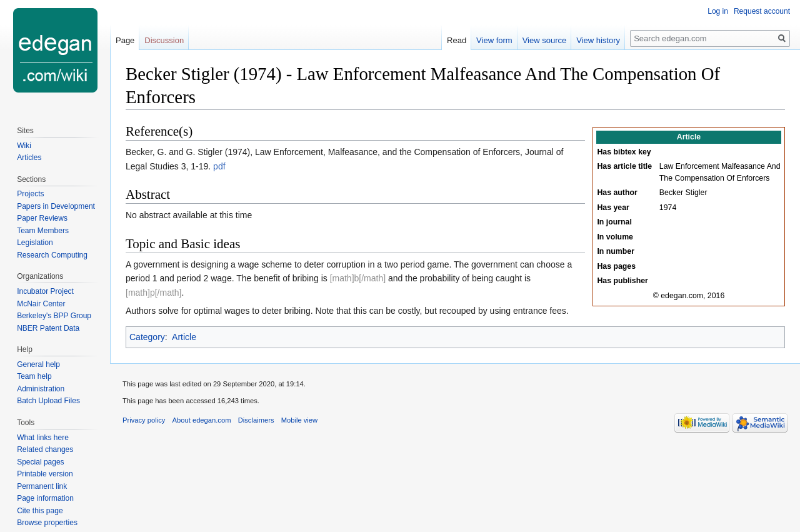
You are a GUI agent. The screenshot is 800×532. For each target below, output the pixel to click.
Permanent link (42, 486)
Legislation (35, 243)
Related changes (45, 449)
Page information (45, 498)
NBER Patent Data (48, 328)
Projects (30, 194)
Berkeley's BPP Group (54, 316)
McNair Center (41, 304)
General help (38, 364)
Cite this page (40, 511)
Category (147, 337)
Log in (718, 11)
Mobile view (299, 420)
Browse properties (47, 523)
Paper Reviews (42, 218)
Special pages (40, 462)
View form (494, 40)
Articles (29, 158)
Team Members (43, 231)
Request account (762, 11)
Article (184, 337)
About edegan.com (202, 420)
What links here (43, 438)
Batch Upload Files (48, 401)
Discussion (164, 40)
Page (125, 40)
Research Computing (52, 255)
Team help (34, 376)
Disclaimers (256, 420)
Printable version (45, 474)
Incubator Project (45, 291)
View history (598, 40)
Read (457, 40)
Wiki (24, 146)
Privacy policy (144, 420)
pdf (219, 166)
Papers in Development (56, 206)
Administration (41, 389)
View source (545, 40)
